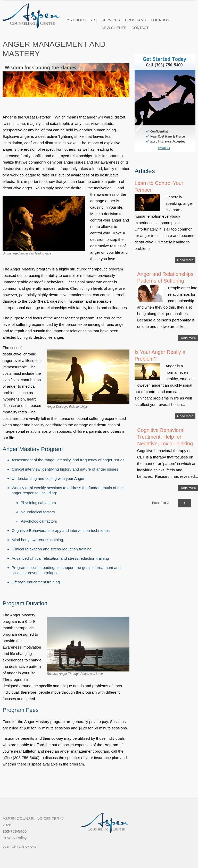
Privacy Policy (15, 838)
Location (160, 20)
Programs (136, 20)
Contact (140, 28)
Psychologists (81, 20)
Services (111, 20)
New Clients (114, 28)
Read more (185, 260)
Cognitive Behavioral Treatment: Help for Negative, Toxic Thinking (165, 437)
